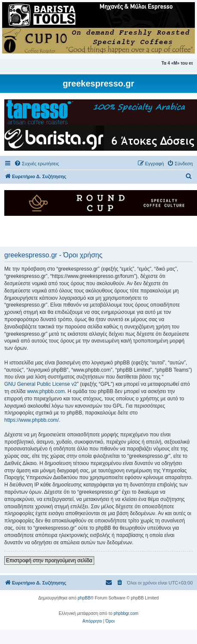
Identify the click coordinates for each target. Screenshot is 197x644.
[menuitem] (37, 164)
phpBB (84, 598)
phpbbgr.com (126, 613)
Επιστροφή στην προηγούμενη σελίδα (49, 561)
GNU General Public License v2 (40, 384)
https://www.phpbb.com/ (31, 420)
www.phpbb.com (46, 391)
